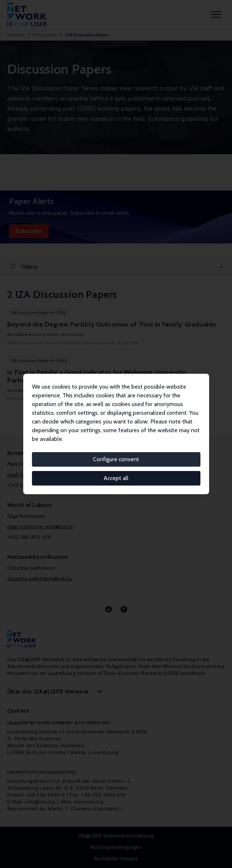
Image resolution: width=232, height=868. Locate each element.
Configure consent (116, 459)
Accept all (116, 478)
